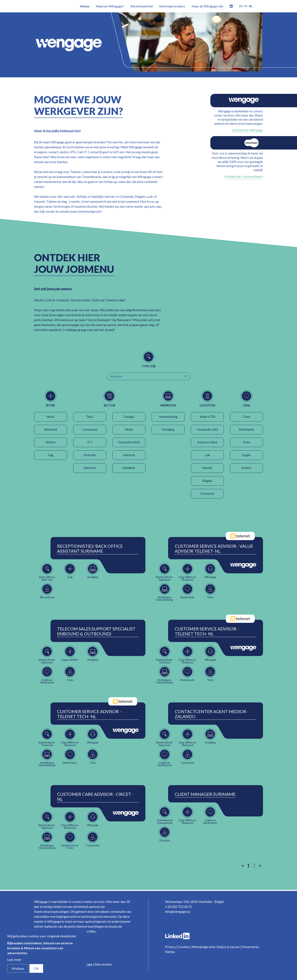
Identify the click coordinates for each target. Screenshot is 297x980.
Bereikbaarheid (142, 6)
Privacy (170, 947)
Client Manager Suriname (205, 794)
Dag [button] (51, 455)
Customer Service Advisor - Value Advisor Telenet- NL (214, 549)
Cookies (184, 947)
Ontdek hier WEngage (247, 130)
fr (246, 6)
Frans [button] (246, 417)
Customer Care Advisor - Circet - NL (95, 797)
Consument (90, 429)
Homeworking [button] (168, 417)
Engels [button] (246, 455)
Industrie (129, 455)
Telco (90, 417)
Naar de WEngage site (207, 6)
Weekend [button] (51, 429)
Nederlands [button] (247, 429)
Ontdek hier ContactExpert (244, 177)
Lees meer (14, 959)
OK (36, 968)
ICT (90, 442)
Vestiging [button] (168, 429)
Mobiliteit (129, 468)
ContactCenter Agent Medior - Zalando (212, 714)
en (241, 6)
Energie (129, 417)
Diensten (90, 468)
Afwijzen (18, 968)
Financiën (90, 455)
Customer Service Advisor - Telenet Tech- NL (207, 631)
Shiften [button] (51, 442)
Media (129, 429)
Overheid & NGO (129, 442)
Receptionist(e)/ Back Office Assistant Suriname (90, 549)
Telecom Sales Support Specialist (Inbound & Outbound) (96, 631)
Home (85, 6)
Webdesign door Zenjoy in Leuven (216, 947)
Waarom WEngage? (110, 6)
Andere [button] (246, 468)
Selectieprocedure (172, 6)
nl (251, 6)
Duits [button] (247, 442)
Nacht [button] (51, 417)
